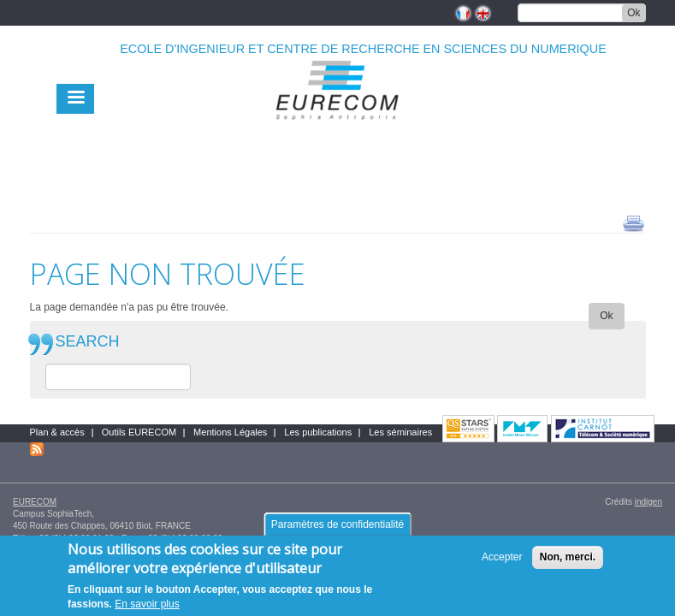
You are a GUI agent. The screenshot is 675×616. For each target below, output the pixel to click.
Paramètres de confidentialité (337, 529)
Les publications (318, 432)
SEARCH (88, 342)
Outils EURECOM (139, 432)
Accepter (502, 561)
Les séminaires (400, 432)
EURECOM (35, 502)
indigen (648, 502)
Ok (634, 13)
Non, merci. (568, 561)
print (634, 222)
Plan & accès (57, 432)
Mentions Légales (230, 432)
